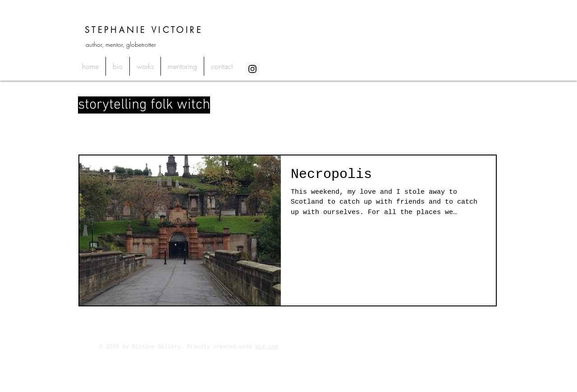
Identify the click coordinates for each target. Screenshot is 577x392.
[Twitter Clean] (471, 346)
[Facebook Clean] (459, 346)
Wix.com (267, 347)
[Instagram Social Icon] (252, 69)
